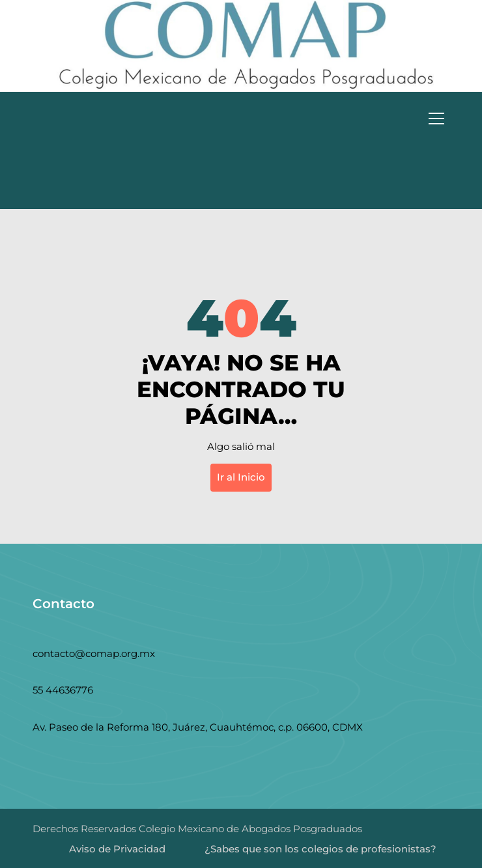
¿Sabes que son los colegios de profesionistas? (320, 849)
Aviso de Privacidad (117, 849)
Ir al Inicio (241, 477)
